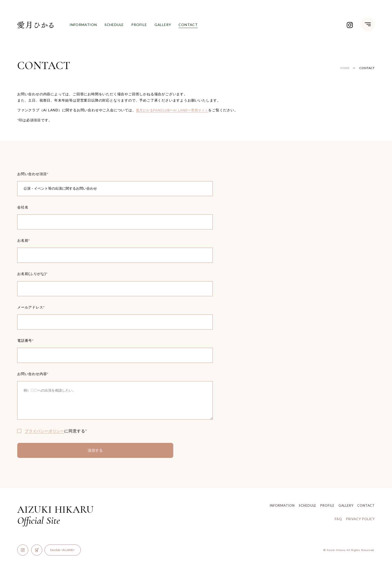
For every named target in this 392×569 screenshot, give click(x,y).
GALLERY (163, 25)
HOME (344, 68)
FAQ (338, 519)
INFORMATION (83, 25)
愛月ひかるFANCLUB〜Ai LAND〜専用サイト (174, 110)
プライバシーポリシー (46, 431)
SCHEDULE (114, 25)
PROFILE (139, 25)
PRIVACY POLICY (360, 519)
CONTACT (188, 25)
